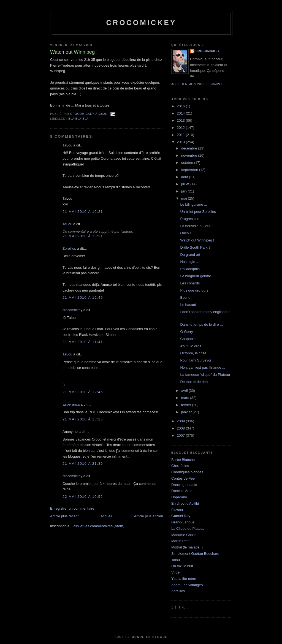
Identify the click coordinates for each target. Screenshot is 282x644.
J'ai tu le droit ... (193, 346)
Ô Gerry (186, 332)
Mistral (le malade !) (187, 547)
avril (185, 391)
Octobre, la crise (193, 353)
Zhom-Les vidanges (187, 585)
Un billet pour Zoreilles (198, 212)
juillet (186, 184)
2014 (181, 113)
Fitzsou (177, 510)
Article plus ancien (149, 516)
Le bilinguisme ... (194, 204)
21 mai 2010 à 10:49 (83, 297)
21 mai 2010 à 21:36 (83, 464)
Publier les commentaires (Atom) (98, 526)
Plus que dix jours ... (196, 290)
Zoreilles (69, 248)
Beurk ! (186, 297)
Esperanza (71, 404)
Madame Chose (184, 535)
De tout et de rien (194, 382)
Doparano (179, 497)
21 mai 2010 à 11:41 (83, 342)
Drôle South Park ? (195, 247)
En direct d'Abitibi (185, 503)
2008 (181, 428)
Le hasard (188, 305)
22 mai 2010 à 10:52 (83, 497)
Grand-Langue (183, 522)
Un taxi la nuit (182, 566)
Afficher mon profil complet (198, 84)
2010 (181, 142)
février (187, 405)
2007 (181, 435)
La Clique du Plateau (188, 528)
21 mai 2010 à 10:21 (83, 212)
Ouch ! (185, 233)
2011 (181, 135)
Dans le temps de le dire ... (201, 324)
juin (185, 191)
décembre (190, 148)
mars (186, 398)
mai (185, 198)
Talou (176, 560)
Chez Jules (180, 466)
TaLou (67, 145)
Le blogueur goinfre (196, 276)
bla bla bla (78, 119)
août (185, 177)
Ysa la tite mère (184, 579)
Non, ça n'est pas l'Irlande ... (203, 367)
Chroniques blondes (187, 472)
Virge (175, 572)
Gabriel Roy (181, 516)
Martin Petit (180, 541)
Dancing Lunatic (184, 485)
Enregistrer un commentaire (72, 508)
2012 (181, 128)
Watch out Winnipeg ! (197, 240)
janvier (187, 412)
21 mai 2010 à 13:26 (83, 419)
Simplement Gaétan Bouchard (195, 554)
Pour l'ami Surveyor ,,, (198, 360)
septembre (190, 170)
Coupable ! (189, 339)
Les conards (190, 283)
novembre (190, 155)
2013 (181, 120)
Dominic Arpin (182, 491)
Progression (190, 219)
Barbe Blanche (183, 460)
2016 (181, 106)
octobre (188, 163)
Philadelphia (190, 269)
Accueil (106, 516)
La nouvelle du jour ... (197, 226)
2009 (181, 421)
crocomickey (141, 23)
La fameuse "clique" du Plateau (205, 375)
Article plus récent (64, 516)
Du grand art (190, 255)
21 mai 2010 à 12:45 (83, 392)
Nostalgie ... (190, 262)
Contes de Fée (183, 478)
